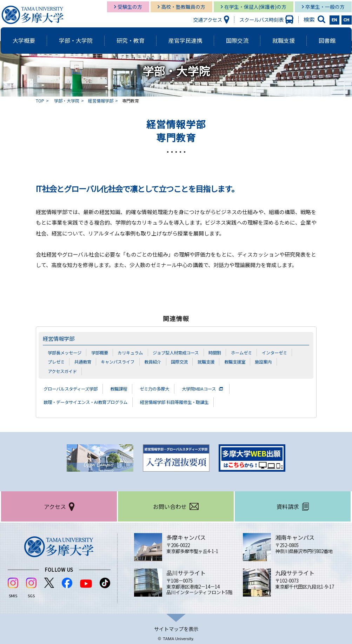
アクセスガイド (64, 371)
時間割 (225, 352)
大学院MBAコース (218, 388)
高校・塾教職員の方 (183, 7)
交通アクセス (208, 19)
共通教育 (85, 361)
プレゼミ (57, 361)
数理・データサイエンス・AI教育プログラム (92, 401)
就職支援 (215, 361)
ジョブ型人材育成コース (184, 352)
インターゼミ (288, 352)
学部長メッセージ (66, 352)
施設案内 (275, 361)
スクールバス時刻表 (261, 19)
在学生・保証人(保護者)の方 (255, 7)
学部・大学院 (67, 101)
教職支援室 (245, 361)
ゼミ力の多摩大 (169, 388)
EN (334, 20)
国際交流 (187, 361)
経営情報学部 (101, 101)
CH (347, 20)
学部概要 (103, 352)
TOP (40, 101)
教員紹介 (159, 361)
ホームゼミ (254, 352)
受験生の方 (130, 7)
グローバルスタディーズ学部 (75, 388)
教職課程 (129, 388)
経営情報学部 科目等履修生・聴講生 (194, 401)
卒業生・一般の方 (325, 7)
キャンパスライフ (122, 361)
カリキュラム (135, 352)
